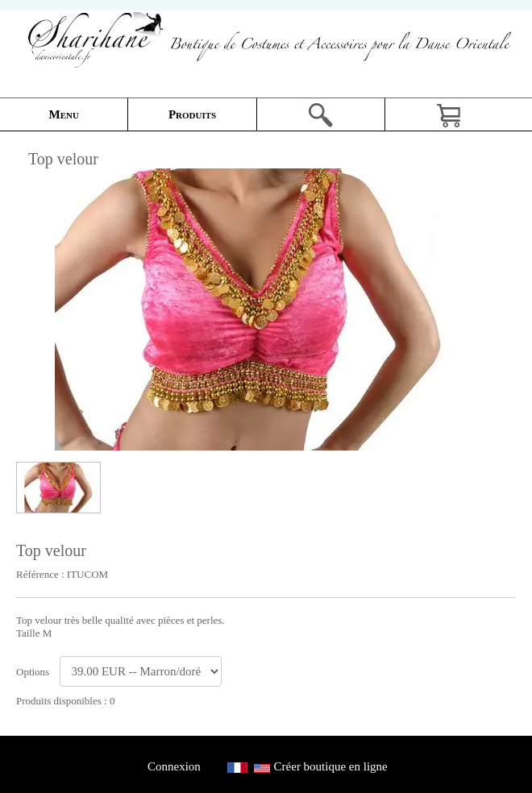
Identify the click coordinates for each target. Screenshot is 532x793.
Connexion (174, 766)
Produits (192, 114)
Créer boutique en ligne (331, 766)
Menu (64, 114)
